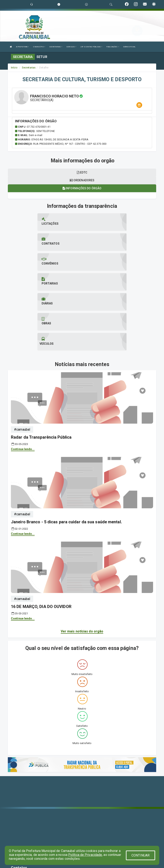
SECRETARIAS (56, 47)
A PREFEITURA (22, 47)
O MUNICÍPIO (39, 47)
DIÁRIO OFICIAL (129, 47)
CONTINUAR (141, 855)
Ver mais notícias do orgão (82, 571)
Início (14, 68)
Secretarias (29, 68)
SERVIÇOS (71, 47)
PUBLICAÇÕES (113, 47)
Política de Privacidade (85, 855)
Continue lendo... (23, 389)
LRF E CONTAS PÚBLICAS (91, 47)
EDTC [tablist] (82, 172)
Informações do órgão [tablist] (82, 188)
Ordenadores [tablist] (82, 180)
